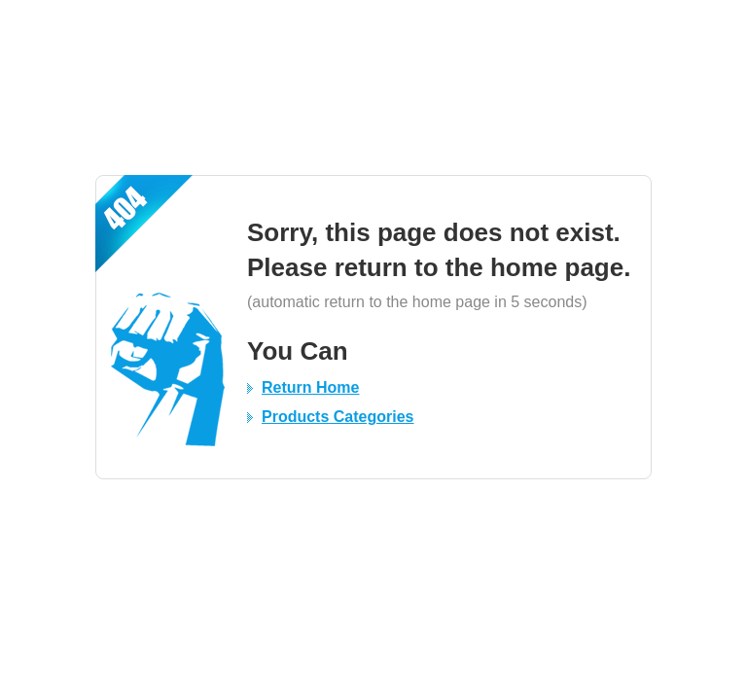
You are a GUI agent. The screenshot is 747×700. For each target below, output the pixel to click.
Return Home (310, 387)
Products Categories (338, 417)
